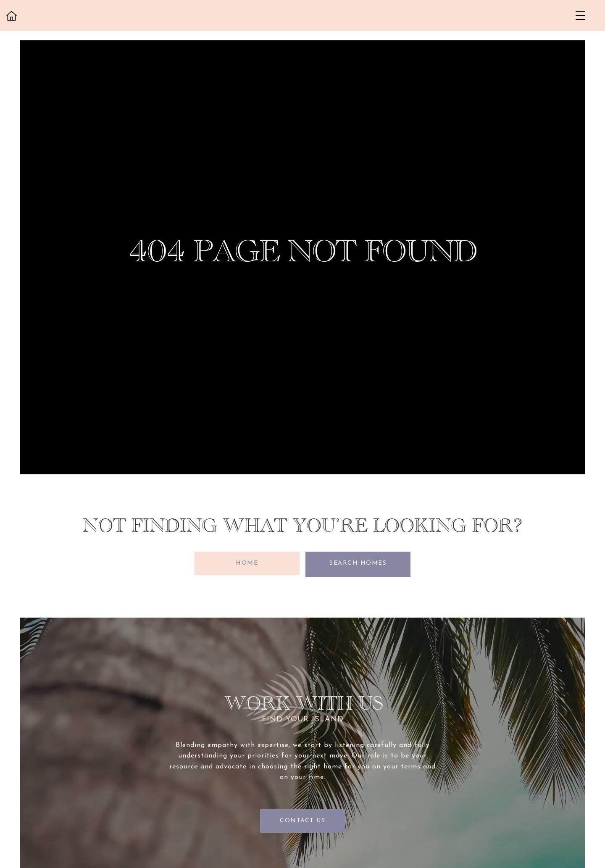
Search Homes (359, 563)
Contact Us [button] (302, 819)
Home (246, 563)
